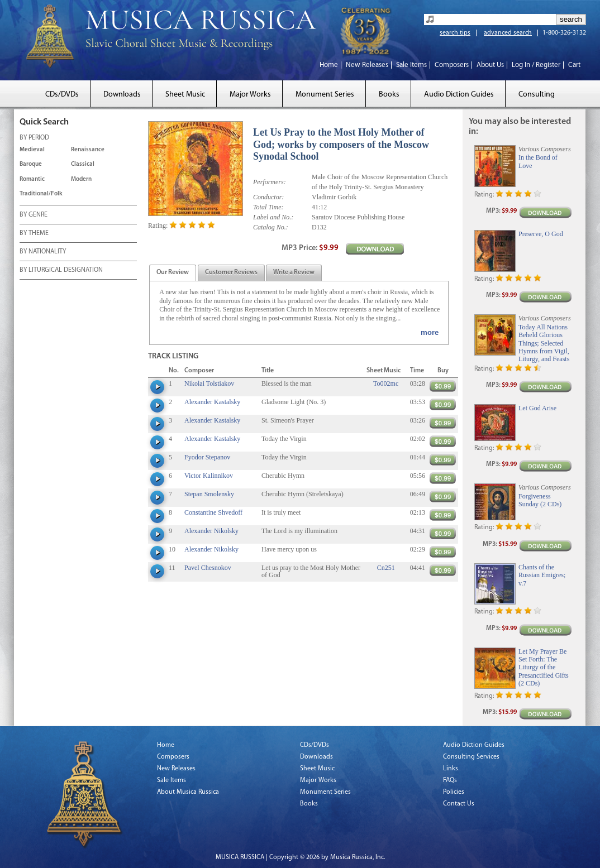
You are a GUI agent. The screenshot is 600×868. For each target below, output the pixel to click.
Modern (81, 179)
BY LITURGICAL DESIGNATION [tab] (61, 271)
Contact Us (459, 804)
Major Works (250, 95)
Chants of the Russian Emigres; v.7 (542, 575)
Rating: (158, 226)
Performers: (270, 182)
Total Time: (268, 207)
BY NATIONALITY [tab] (43, 252)
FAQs (450, 780)
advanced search (508, 33)
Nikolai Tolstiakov (209, 383)
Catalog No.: (271, 227)
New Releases (367, 65)
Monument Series (325, 95)
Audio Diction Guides (459, 95)
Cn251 (386, 568)
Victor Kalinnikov (209, 476)
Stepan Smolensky (209, 494)
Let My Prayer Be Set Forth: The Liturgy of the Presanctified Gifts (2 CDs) (544, 668)
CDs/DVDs (62, 95)
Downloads (122, 95)
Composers (452, 65)
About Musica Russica (188, 792)
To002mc (386, 383)
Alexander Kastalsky (212, 402)
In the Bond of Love (538, 161)
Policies (454, 792)
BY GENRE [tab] (34, 215)
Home (329, 65)
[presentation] (173, 273)
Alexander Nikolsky (211, 531)
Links (451, 769)
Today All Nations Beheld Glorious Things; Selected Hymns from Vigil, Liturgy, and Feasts (544, 343)
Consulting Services (471, 757)
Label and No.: (273, 217)
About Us (490, 65)
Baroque (31, 164)
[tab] (173, 273)
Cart (574, 65)
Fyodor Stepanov (207, 457)
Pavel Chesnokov (208, 568)
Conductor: (268, 197)
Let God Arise (537, 408)
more (430, 333)
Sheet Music (185, 95)
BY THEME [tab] (34, 234)
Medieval (32, 150)
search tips (455, 33)
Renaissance (88, 150)
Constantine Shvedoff (213, 512)
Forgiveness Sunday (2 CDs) (540, 500)
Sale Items (411, 65)
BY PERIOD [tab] (34, 138)
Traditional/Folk (41, 194)
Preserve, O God (541, 234)
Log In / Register (536, 65)
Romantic (32, 179)
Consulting (537, 95)
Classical (83, 164)
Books (389, 95)
